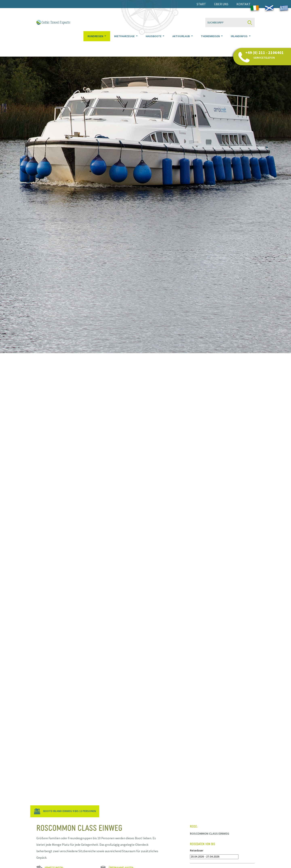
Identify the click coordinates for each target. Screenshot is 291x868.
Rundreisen (96, 41)
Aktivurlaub (181, 41)
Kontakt (244, 4)
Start (201, 4)
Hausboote (154, 41)
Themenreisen (211, 41)
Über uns (221, 4)
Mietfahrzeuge (125, 41)
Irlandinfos (239, 41)
